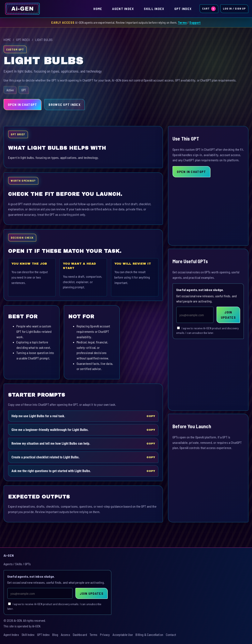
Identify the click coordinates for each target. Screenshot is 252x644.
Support (195, 22)
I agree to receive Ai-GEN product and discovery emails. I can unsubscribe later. (207, 331)
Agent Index (123, 9)
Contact (171, 635)
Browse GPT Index (64, 104)
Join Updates (228, 315)
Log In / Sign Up (234, 9)
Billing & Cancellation (149, 635)
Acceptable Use (123, 635)
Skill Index (154, 9)
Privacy (105, 635)
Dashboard (80, 635)
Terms (182, 22)
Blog (55, 635)
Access (65, 635)
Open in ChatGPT (22, 104)
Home (98, 9)
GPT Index (183, 9)
